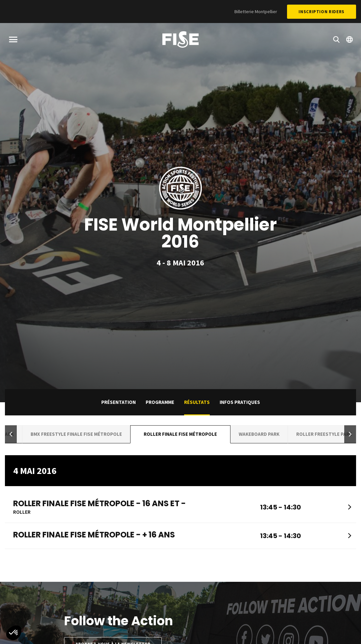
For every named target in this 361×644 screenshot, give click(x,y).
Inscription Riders (322, 12)
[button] (11, 434)
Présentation (119, 402)
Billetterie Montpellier (256, 12)
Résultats (197, 402)
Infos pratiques (240, 402)
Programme (160, 402)
